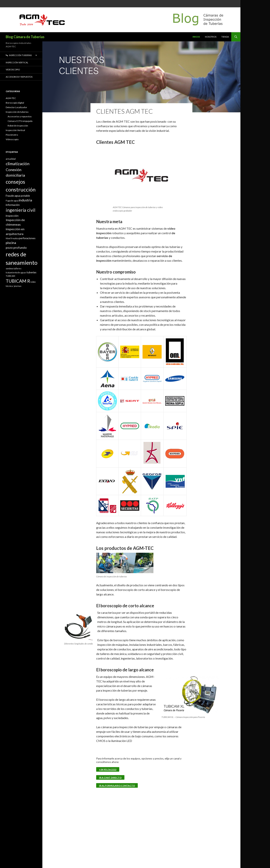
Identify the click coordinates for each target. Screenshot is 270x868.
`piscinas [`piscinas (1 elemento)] (17, 286)
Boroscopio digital (15, 103)
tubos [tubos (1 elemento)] (33, 282)
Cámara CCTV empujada (20, 121)
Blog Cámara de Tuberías (25, 37)
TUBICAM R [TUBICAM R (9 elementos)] (18, 281)
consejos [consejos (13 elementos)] (15, 182)
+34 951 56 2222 (108, 769)
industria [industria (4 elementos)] (25, 200)
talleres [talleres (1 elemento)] (18, 268)
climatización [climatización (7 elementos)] (18, 164)
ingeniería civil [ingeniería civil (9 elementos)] (21, 210)
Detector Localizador (16, 107)
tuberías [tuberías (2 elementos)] (31, 272)
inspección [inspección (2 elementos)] (12, 216)
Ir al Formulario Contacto (117, 786)
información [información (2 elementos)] (13, 205)
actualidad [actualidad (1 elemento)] (11, 159)
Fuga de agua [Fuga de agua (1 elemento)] (12, 201)
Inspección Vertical (17, 62)
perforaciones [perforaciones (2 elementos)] (27, 238)
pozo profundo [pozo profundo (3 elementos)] (16, 247)
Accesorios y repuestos (19, 77)
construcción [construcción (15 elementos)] (21, 189)
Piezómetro (12, 135)
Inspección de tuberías (17, 112)
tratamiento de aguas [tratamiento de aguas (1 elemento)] (16, 272)
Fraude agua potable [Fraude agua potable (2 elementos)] (18, 196)
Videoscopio (13, 70)
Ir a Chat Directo (110, 777)
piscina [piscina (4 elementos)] (11, 243)
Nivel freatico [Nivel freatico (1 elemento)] (12, 238)
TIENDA (225, 37)
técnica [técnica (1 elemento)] (9, 286)
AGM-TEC (11, 98)
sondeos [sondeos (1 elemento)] (10, 268)
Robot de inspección (18, 126)
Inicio (196, 37)
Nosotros (211, 37)
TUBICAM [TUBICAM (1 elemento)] (10, 276)
